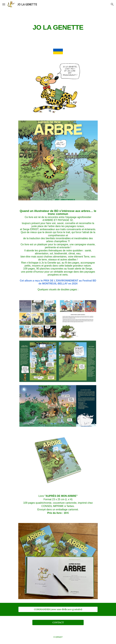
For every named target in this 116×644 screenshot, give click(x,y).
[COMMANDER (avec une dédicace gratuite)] (58, 609)
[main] (58, 27)
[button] (4, 4)
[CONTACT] (58, 622)
